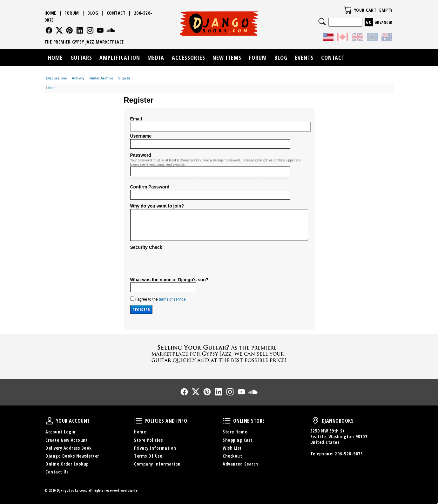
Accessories (189, 58)
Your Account (50, 421)
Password (141, 155)
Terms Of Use (148, 456)
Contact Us (57, 472)
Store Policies (148, 440)
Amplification (120, 58)
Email (136, 119)
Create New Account (67, 440)
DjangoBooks (315, 421)
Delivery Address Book (69, 448)
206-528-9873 (349, 454)
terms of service (172, 299)
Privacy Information (155, 448)
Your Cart (348, 10)
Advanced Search (240, 464)
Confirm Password (150, 187)
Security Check (146, 247)
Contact (116, 13)
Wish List (232, 448)
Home (50, 13)
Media (156, 58)
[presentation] (179, 263)
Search (322, 22)
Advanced (384, 22)
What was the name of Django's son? (169, 280)
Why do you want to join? (157, 206)
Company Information (157, 464)
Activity (78, 78)
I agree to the (158, 299)
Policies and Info (138, 421)
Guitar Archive (101, 78)
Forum (72, 13)
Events (304, 58)
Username (141, 136)
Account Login (61, 432)
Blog (93, 13)
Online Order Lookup (67, 464)
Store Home (235, 432)
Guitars (81, 58)
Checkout (232, 456)
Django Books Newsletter (72, 456)
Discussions (57, 78)
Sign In (124, 78)
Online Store (227, 421)
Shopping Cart (238, 440)
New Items (227, 58)
